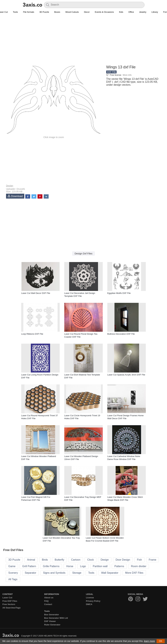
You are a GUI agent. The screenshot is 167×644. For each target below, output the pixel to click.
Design (10, 186)
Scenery (13, 573)
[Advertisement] (83, 41)
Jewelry (143, 12)
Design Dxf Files (83, 253)
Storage (77, 573)
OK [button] (161, 641)
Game (12, 566)
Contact (48, 604)
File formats (29, 12)
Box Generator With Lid (56, 618)
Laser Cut (7, 598)
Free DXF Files (10, 601)
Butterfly (59, 560)
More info (127, 75)
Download (15, 196)
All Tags (13, 579)
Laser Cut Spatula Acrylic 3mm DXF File (126, 375)
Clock (91, 560)
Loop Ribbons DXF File (32, 334)
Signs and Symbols (54, 573)
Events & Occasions (104, 12)
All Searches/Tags (11, 608)
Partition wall (100, 566)
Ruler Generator (52, 625)
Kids (121, 12)
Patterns (119, 566)
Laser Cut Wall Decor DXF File (36, 293)
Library (155, 12)
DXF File (111, 72)
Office (131, 12)
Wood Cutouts (72, 12)
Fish (139, 560)
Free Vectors (9, 604)
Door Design (123, 560)
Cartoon (76, 560)
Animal (31, 560)
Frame (152, 560)
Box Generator (52, 615)
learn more (149, 641)
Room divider (139, 566)
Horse (70, 566)
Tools (15, 12)
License (90, 598)
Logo (83, 566)
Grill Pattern (29, 566)
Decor (87, 12)
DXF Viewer (50, 621)
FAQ (46, 601)
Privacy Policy (93, 601)
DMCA (89, 604)
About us (49, 598)
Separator (30, 573)
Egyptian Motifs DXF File (119, 293)
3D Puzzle (44, 12)
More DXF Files (134, 573)
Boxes (57, 12)
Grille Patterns (51, 566)
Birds (45, 560)
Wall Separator (110, 573)
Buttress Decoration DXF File (121, 334)
